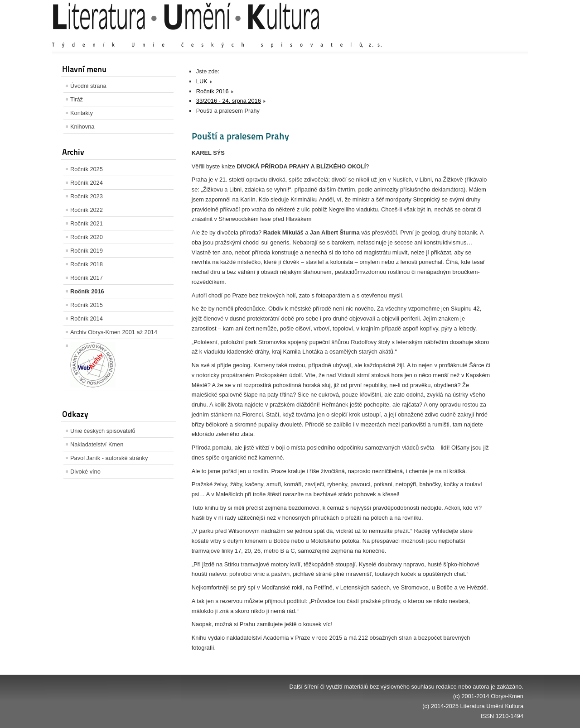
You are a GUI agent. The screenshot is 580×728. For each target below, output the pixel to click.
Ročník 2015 (87, 305)
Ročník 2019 (87, 251)
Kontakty (82, 113)
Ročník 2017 (87, 278)
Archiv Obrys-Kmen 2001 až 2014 (114, 332)
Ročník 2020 (87, 237)
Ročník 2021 (87, 223)
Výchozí (469, 36)
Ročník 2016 (87, 291)
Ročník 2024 (87, 183)
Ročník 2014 (87, 318)
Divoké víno (85, 472)
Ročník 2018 (87, 264)
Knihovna (82, 127)
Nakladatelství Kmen (97, 444)
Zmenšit (496, 36)
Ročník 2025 (87, 169)
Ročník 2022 (87, 210)
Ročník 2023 (87, 196)
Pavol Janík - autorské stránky (109, 458)
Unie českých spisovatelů (103, 431)
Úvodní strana (88, 86)
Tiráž (77, 99)
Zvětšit (444, 36)
